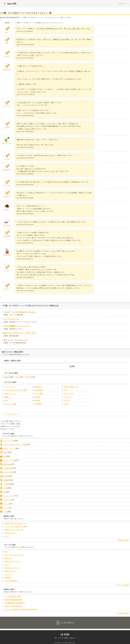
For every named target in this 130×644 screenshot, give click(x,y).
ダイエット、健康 (10, 404)
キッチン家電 (38, 394)
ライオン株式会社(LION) (13, 596)
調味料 (6, 397)
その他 (66, 404)
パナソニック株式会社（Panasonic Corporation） (21, 609)
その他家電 (38, 404)
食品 (6, 400)
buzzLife (12, 4)
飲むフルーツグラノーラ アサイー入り (20, 333)
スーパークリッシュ (12, 319)
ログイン (123, 4)
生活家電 (37, 397)
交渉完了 (28, 377)
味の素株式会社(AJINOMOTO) (15, 603)
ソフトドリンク (10, 387)
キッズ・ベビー (69, 394)
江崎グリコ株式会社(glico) (13, 606)
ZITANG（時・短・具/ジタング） (16, 523)
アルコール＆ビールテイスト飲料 (16, 390)
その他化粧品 (38, 390)
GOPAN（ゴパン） (11, 533)
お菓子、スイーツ (10, 394)
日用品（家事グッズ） (71, 387)
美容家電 (37, 400)
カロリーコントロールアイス (14, 555)
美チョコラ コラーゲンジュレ (16, 340)
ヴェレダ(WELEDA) (11, 581)
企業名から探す (124, 613)
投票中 (6, 377)
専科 (6, 552)
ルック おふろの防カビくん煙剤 (16, 527)
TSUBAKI (7, 578)
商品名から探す (124, 540)
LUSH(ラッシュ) (10, 571)
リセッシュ (8, 574)
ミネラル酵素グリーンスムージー (17, 326)
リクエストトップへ (13, 414)
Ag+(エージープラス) (12, 568)
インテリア (67, 397)
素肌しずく (8, 558)
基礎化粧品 (38, 387)
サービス (67, 400)
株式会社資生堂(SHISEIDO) (14, 600)
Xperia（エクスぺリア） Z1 (14, 530)
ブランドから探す (123, 585)
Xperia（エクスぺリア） (13, 561)
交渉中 (18, 377)
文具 (65, 390)
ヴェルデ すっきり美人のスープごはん (20, 312)
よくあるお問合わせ (67, 623)
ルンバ (7, 536)
